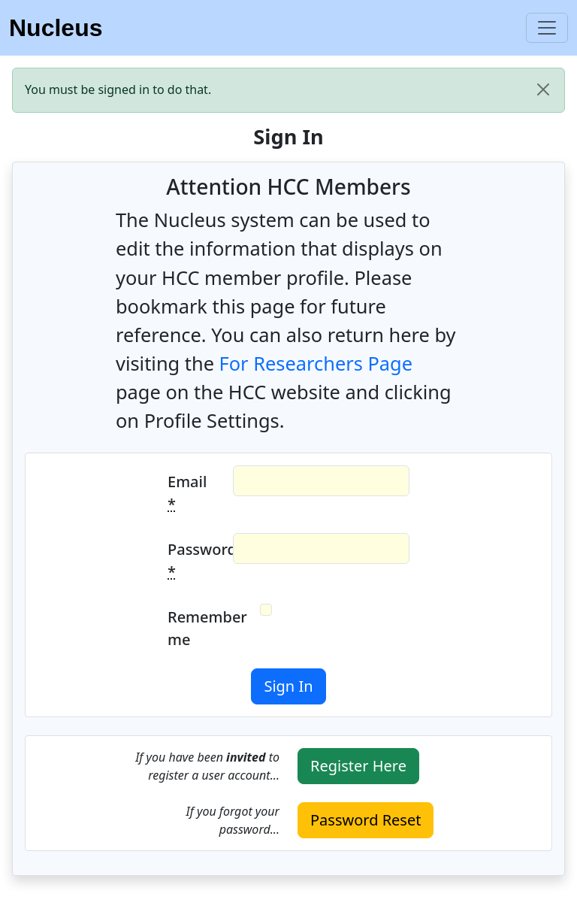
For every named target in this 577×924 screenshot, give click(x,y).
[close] (543, 89)
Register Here (358, 766)
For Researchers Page (316, 363)
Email (187, 493)
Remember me (196, 628)
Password (196, 560)
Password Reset (366, 820)
